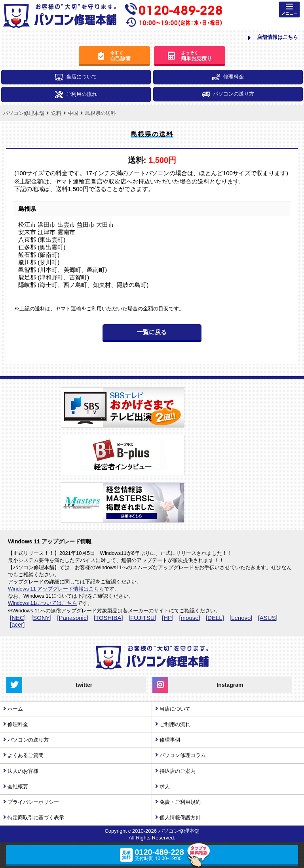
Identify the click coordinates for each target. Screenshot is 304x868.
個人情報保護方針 (180, 817)
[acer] (17, 624)
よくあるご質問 (26, 755)
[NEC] (18, 618)
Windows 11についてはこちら (43, 603)
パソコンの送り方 (228, 94)
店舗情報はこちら (273, 38)
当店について (76, 77)
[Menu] (289, 10)
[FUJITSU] (142, 618)
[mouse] (189, 618)
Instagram (198, 685)
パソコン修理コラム (183, 755)
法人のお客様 (23, 771)
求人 (165, 787)
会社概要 (18, 787)
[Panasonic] (72, 618)
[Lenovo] (241, 618)
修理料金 (228, 77)
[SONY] (41, 618)
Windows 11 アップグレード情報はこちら (56, 589)
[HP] (168, 618)
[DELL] (215, 618)
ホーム (15, 709)
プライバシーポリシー (33, 802)
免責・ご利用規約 (180, 802)
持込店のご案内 (178, 771)
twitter (49, 685)
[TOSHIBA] (108, 618)
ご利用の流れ (76, 95)
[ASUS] (268, 618)
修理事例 (170, 740)
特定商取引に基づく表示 (36, 817)
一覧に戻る (152, 332)
